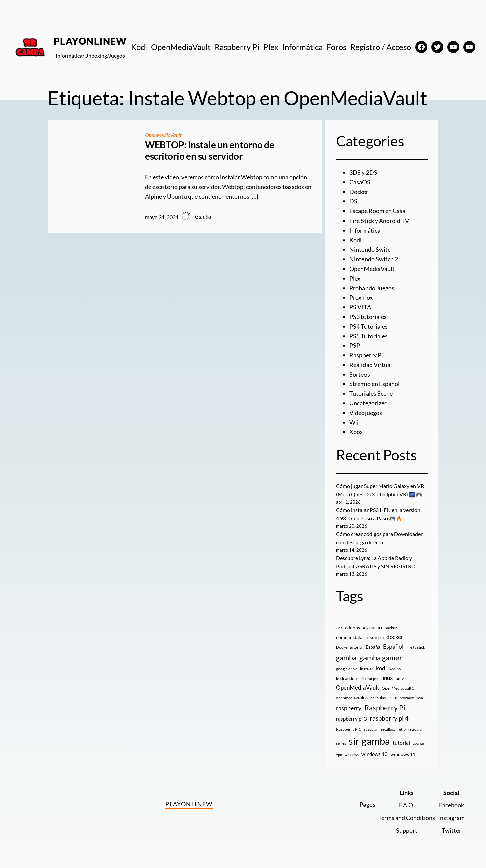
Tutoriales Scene (371, 393)
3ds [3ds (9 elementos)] (339, 628)
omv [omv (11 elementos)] (400, 678)
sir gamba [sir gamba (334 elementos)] (369, 741)
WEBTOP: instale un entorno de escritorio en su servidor (210, 151)
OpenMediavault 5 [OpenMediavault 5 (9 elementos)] (398, 688)
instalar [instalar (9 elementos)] (367, 669)
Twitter (451, 830)
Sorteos (360, 374)
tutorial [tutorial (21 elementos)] (401, 743)
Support (407, 830)
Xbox (356, 432)
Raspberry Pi (366, 355)
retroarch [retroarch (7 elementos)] (416, 729)
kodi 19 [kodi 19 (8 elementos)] (395, 669)
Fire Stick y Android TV (379, 221)
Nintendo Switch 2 (374, 259)
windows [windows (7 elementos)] (352, 754)
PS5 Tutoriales (369, 336)
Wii (354, 422)
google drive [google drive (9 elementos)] (347, 669)
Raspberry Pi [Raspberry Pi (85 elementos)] (385, 707)
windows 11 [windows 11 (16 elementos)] (403, 754)
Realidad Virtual (371, 365)
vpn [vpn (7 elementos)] (339, 754)
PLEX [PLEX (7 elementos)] (393, 698)
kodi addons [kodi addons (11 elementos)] (347, 678)
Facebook (451, 805)
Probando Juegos (372, 288)
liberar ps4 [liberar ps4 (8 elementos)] (370, 678)
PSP (355, 345)
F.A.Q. (407, 805)
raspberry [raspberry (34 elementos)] (349, 708)
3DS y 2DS (363, 172)
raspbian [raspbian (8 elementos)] (371, 729)
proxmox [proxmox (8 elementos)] (407, 698)
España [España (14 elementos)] (373, 647)
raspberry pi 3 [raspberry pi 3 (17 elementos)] (351, 719)
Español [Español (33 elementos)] (393, 646)
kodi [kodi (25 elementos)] (381, 668)
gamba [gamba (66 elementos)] (346, 658)
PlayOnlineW (90, 41)
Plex (355, 278)
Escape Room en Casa (377, 211)
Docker (359, 192)
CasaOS (360, 182)
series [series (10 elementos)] (341, 743)
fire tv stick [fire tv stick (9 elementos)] (416, 647)
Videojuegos (366, 413)
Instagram (451, 818)
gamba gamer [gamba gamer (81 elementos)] (381, 657)
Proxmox (361, 297)
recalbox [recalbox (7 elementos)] (388, 729)
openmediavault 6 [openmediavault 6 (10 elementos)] (352, 698)
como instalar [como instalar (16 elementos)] (350, 637)
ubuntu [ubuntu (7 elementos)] (418, 743)
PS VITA (360, 307)
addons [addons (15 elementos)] (353, 628)
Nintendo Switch (372, 249)
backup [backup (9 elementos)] (391, 628)
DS (353, 201)
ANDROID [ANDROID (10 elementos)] (372, 628)
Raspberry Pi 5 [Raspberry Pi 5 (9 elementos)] (349, 729)
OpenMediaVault (164, 135)
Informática (365, 230)
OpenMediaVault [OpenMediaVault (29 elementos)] (357, 687)
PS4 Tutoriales (369, 326)
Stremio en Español (375, 384)
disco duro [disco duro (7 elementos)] (375, 638)
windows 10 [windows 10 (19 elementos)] (375, 754)
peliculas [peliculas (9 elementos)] (378, 698)
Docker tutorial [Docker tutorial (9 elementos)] (349, 647)
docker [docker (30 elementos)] (395, 637)
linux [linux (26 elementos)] (387, 678)
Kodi (356, 240)
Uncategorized (369, 403)
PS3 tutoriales (368, 317)
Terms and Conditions (407, 818)
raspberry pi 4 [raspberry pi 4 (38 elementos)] (389, 718)
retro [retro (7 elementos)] (402, 729)
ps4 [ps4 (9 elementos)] (420, 698)
